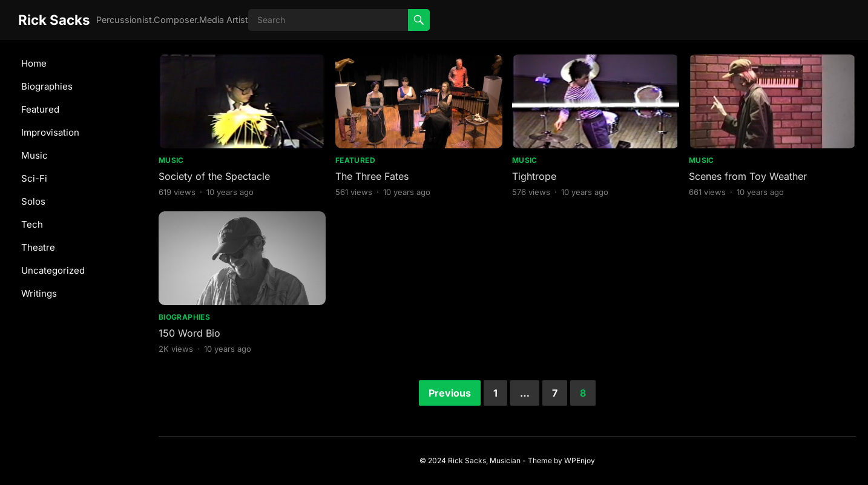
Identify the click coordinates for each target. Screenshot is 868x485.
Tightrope (534, 176)
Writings (39, 293)
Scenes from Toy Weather (748, 176)
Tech (32, 224)
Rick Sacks (54, 20)
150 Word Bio (189, 333)
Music (35, 155)
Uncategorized (53, 270)
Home (34, 63)
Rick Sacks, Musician (484, 460)
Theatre (38, 247)
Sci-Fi (34, 178)
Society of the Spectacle (214, 176)
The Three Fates (372, 176)
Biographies (47, 86)
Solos (33, 201)
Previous (450, 393)
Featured (40, 109)
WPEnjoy (580, 460)
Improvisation (50, 132)
